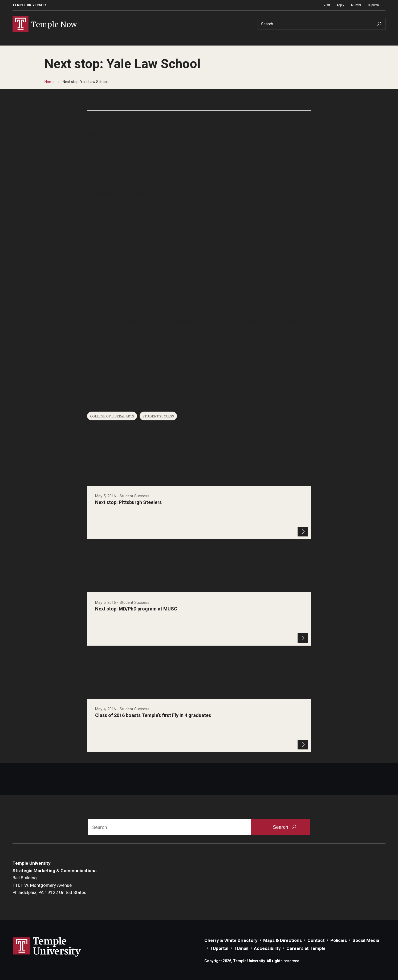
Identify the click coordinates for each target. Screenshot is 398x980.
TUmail (241, 948)
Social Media (366, 940)
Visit (327, 5)
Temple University (29, 5)
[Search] (322, 24)
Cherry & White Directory (231, 940)
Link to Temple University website (47, 947)
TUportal (373, 5)
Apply (340, 5)
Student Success (158, 416)
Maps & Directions (283, 940)
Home (50, 82)
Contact (316, 940)
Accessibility (267, 948)
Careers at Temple (306, 948)
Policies (339, 940)
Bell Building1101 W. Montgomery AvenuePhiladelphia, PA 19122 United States (49, 885)
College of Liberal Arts (112, 416)
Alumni (356, 5)
